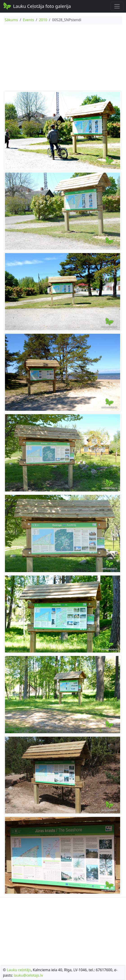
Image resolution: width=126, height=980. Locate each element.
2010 (43, 20)
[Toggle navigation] (117, 6)
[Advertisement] (63, 58)
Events (28, 20)
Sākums (11, 20)
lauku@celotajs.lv (28, 975)
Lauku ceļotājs (19, 970)
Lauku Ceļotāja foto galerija (37, 6)
